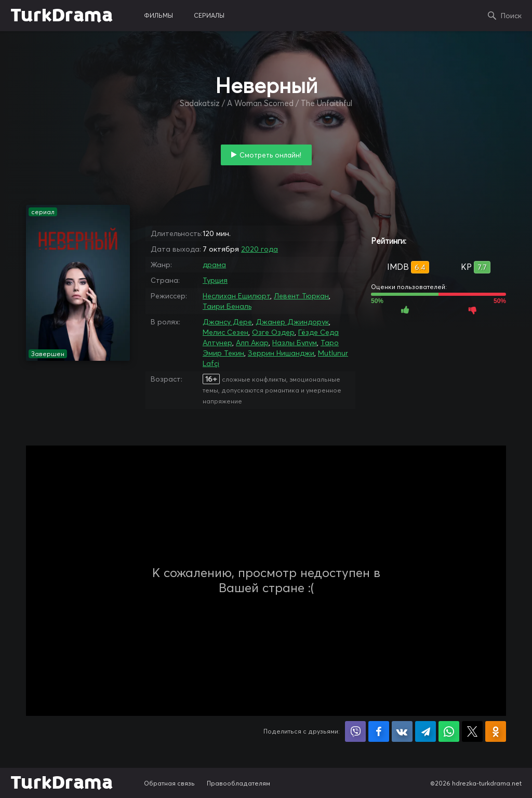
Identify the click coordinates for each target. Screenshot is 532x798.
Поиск (511, 16)
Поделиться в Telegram (425, 731)
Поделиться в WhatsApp (449, 731)
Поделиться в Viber (355, 731)
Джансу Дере (227, 322)
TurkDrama (62, 16)
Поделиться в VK (402, 731)
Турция (215, 280)
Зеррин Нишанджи (281, 353)
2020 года (260, 249)
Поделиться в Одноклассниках (496, 731)
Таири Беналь (227, 306)
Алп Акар (252, 343)
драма (214, 265)
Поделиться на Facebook (379, 731)
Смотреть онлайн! (270, 155)
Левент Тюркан (301, 296)
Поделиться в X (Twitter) (472, 731)
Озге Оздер (273, 332)
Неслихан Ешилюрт (236, 296)
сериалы (209, 15)
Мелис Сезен (225, 332)
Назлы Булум (295, 343)
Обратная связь (169, 783)
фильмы (158, 15)
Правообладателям (238, 783)
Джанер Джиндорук (292, 322)
